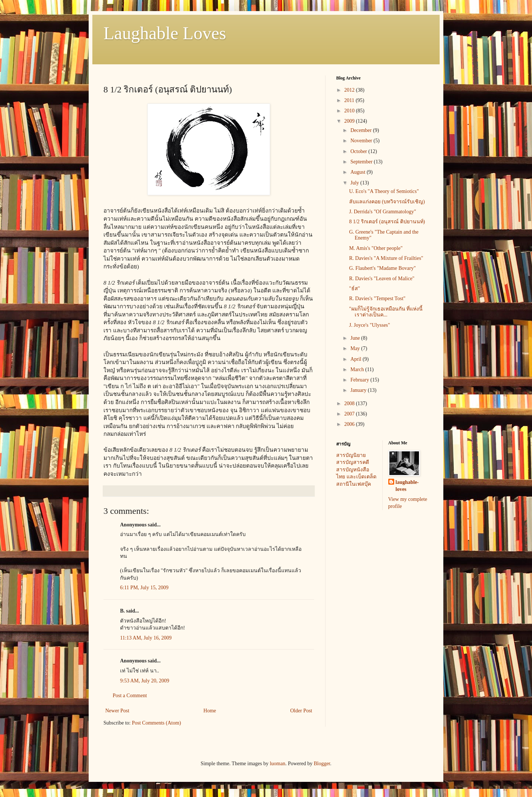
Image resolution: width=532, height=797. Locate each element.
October (359, 151)
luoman (277, 764)
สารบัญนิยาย (351, 455)
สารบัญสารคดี (353, 462)
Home (210, 711)
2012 (350, 90)
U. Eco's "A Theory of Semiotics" (384, 191)
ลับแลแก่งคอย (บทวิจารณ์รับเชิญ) (387, 202)
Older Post (301, 711)
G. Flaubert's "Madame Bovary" (382, 268)
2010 (350, 111)
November (362, 141)
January (359, 390)
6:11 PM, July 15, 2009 (144, 588)
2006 (350, 424)
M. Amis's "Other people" (376, 248)
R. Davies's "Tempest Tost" (377, 299)
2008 (350, 403)
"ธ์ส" (354, 289)
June (356, 338)
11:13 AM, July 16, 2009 (146, 638)
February (360, 380)
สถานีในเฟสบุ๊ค (354, 484)
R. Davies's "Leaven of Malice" (382, 279)
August (358, 172)
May (356, 348)
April (356, 359)
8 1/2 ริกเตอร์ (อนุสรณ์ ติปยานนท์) (387, 222)
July (355, 183)
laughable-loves (407, 486)
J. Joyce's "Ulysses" (370, 325)
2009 (350, 121)
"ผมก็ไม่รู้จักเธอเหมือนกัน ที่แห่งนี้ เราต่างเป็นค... (386, 312)
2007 (350, 414)
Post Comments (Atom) (156, 723)
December (362, 130)
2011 (350, 100)
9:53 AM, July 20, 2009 (145, 681)
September (362, 162)
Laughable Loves (165, 33)
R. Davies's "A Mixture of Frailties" (386, 258)
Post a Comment (130, 696)
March (358, 369)
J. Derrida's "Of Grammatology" (383, 212)
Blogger (322, 764)
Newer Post (117, 711)
